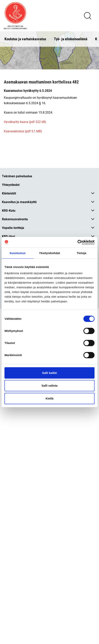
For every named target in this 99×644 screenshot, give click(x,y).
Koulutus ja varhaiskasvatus (25, 39)
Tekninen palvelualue (17, 176)
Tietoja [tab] (82, 253)
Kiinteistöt (9, 193)
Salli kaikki (50, 373)
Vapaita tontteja (13, 228)
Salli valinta (50, 386)
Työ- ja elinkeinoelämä (71, 39)
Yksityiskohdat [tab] (49, 253)
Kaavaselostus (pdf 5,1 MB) (23, 131)
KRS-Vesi (8, 236)
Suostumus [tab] (18, 253)
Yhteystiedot (11, 185)
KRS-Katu (9, 210)
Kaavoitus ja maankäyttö (19, 202)
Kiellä (49, 398)
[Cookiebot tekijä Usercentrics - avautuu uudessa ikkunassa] (77, 242)
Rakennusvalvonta (15, 219)
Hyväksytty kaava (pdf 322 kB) (25, 122)
